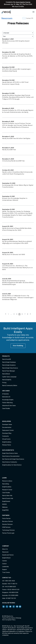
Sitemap (19, 618)
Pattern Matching (7, 403)
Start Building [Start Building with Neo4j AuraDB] (18, 346)
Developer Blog (7, 433)
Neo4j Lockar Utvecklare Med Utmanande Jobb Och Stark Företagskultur (17, 173)
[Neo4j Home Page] (6, 12)
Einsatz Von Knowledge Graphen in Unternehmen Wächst (15, 199)
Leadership (5, 567)
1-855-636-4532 (10, 581)
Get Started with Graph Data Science (13, 459)
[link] (6, 314)
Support (5, 569)
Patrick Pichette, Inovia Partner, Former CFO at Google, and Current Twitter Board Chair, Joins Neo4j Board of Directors (17, 125)
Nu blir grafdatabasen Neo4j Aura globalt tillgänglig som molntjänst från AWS (17, 242)
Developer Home (7, 424)
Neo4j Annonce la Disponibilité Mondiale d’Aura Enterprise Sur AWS (17, 229)
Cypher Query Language (9, 377)
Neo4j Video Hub (7, 496)
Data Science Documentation (11, 456)
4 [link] (17, 314)
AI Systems (5, 394)
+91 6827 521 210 (11, 598)
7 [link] (25, 314)
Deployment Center (8, 430)
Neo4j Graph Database (9, 362)
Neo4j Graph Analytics (9, 365)
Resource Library (7, 481)
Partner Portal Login (8, 533)
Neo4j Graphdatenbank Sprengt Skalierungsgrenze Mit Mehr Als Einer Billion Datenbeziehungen (18, 283)
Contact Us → (7, 578)
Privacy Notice (11, 618)
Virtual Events (6, 439)
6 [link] (22, 314)
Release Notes (7, 445)
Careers (5, 561)
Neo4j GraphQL (7, 380)
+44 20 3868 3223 (10, 587)
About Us (5, 549)
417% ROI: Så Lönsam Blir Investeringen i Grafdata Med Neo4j (17, 70)
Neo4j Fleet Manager (9, 371)
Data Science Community (10, 462)
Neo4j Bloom (6, 374)
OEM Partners (6, 527)
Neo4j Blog (6, 484)
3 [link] (14, 314)
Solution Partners (7, 524)
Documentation (7, 427)
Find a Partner (6, 518)
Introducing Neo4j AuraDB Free (13, 161)
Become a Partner (8, 521)
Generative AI (6, 397)
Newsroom (7, 18)
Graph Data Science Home (10, 453)
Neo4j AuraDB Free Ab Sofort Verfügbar (16, 138)
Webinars (5, 507)
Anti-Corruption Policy (9, 620)
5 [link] (19, 314)
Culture (4, 564)
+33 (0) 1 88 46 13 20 (13, 590)
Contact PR (30, 18)
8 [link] (28, 314)
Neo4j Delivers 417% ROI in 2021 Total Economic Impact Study (15, 83)
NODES (4, 504)
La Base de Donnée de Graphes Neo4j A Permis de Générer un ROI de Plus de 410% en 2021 (17, 56)
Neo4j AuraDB (7, 359)
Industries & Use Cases (9, 406)
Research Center (7, 490)
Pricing (4, 383)
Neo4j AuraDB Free (9, 150)
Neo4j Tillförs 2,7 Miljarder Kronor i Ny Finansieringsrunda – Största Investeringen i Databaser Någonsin (18, 298)
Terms (4, 618)
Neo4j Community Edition (10, 385)
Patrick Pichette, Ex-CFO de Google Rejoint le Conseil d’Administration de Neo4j (18, 111)
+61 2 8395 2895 (13, 595)
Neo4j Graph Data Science (10, 368)
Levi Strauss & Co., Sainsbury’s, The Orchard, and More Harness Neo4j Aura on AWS (17, 268)
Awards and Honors (8, 555)
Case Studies (6, 408)
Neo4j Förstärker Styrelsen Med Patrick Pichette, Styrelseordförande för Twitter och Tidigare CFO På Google (18, 97)
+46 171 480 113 (12, 584)
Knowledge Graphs (8, 400)
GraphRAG (5, 510)
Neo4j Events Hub (8, 498)
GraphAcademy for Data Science (12, 465)
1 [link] (8, 314)
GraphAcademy (7, 442)
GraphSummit (6, 501)
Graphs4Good (6, 558)
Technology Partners (8, 530)
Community (5, 436)
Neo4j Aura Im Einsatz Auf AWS (14, 254)
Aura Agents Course (23, 2)
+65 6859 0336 (13, 592)
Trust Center (6, 572)
